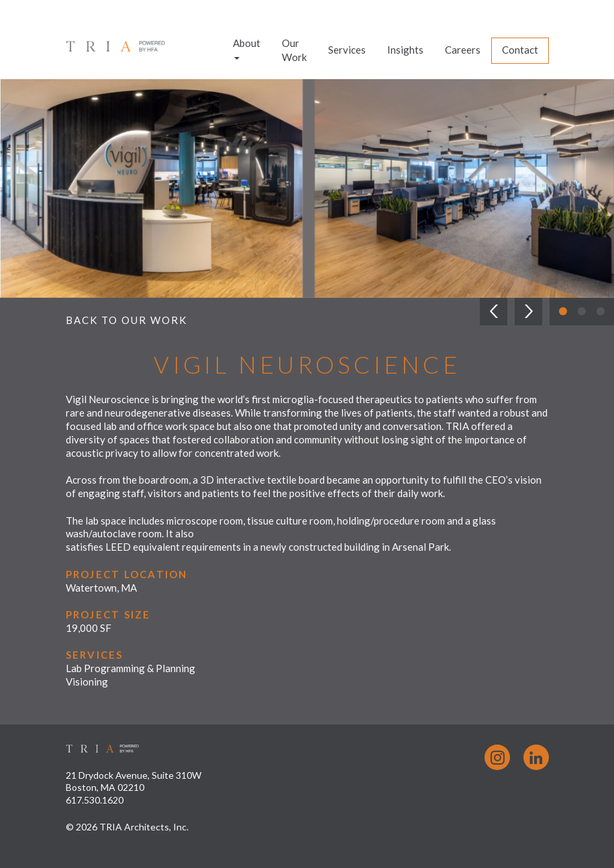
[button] (494, 312)
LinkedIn (536, 757)
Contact (520, 50)
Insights (405, 50)
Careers (463, 50)
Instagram (497, 757)
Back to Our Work (126, 320)
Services (347, 50)
